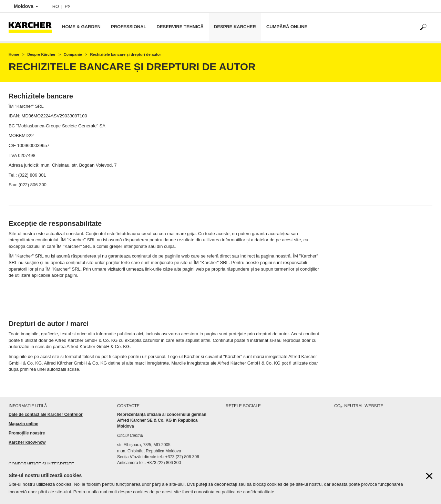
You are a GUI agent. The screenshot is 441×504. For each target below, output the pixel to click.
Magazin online (23, 424)
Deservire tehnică (180, 27)
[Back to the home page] (33, 27)
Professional (129, 27)
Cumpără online (287, 27)
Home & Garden (81, 27)
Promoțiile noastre (27, 433)
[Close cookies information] (429, 478)
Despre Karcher (235, 27)
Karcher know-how (27, 442)
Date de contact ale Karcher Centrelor (46, 414)
